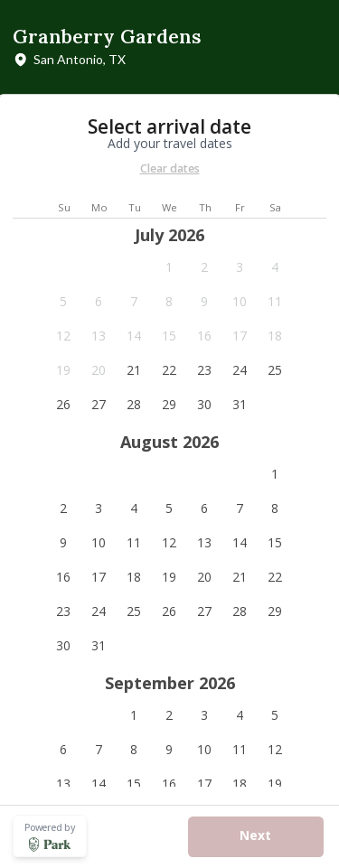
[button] (169, 267)
